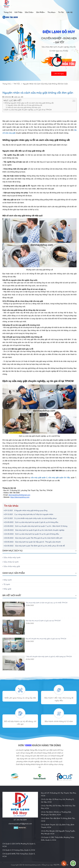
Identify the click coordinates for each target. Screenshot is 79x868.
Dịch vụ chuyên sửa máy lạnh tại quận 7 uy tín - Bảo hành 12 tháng (36, 526)
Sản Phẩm (41, 12)
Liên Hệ (69, 12)
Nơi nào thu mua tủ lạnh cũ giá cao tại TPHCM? (43, 621)
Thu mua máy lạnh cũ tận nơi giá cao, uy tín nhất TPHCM (47, 603)
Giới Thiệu (18, 12)
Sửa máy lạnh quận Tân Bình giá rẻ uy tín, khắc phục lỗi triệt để (34, 546)
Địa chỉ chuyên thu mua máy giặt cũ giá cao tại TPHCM (46, 639)
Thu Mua (52, 12)
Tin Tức (61, 12)
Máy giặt (7, 589)
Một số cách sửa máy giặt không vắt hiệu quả (24, 108)
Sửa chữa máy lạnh (11, 558)
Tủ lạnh (6, 584)
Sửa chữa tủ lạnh (11, 562)
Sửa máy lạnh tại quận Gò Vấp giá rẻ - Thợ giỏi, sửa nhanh (32, 542)
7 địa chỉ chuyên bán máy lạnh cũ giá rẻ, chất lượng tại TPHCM (49, 657)
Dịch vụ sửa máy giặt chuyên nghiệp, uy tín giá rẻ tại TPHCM (28, 110)
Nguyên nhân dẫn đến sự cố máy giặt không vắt (25, 105)
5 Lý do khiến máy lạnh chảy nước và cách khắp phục (30, 518)
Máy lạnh (7, 580)
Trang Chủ (8, 12)
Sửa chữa (29, 12)
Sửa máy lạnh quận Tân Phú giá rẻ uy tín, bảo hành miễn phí (33, 538)
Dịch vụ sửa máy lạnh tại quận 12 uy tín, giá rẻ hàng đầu (31, 534)
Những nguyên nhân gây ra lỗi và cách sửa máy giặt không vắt (29, 103)
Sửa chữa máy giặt (11, 566)
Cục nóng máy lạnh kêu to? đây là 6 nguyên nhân (29, 514)
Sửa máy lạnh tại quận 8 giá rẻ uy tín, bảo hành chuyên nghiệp (34, 530)
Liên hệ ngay (59, 74)
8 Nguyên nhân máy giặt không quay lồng (26, 511)
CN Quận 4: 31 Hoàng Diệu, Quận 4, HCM (19, 850)
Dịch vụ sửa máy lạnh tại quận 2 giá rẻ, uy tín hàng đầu (31, 522)
